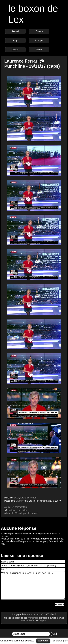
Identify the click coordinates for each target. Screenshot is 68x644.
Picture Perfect (28, 626)
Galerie (39, 31)
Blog (15, 40)
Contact (15, 50)
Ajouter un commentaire (16, 507)
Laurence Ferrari (28, 498)
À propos (39, 40)
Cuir (17, 498)
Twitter (39, 50)
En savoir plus (60, 641)
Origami (42, 626)
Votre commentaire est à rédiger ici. (33, 588)
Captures (20, 501)
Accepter (43, 641)
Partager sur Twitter (17, 510)
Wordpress (33, 623)
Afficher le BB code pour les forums (21, 513)
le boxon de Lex (32, 620)
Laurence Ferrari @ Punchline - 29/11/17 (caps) (32, 64)
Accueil (15, 31)
